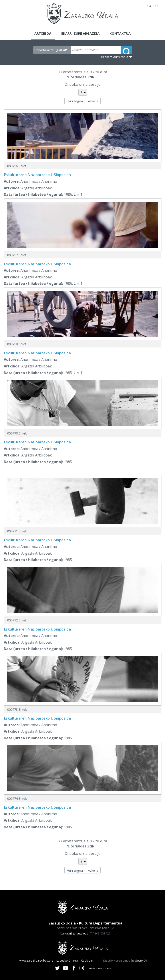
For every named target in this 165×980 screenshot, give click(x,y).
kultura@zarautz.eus (74, 933)
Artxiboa (43, 33)
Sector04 (141, 960)
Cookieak (87, 960)
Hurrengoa (75, 101)
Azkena (93, 101)
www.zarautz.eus (100, 968)
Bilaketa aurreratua (115, 57)
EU (149, 6)
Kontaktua (120, 33)
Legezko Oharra (67, 960)
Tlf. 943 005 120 (100, 933)
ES (156, 6)
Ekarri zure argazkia (80, 33)
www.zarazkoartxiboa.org (36, 960)
